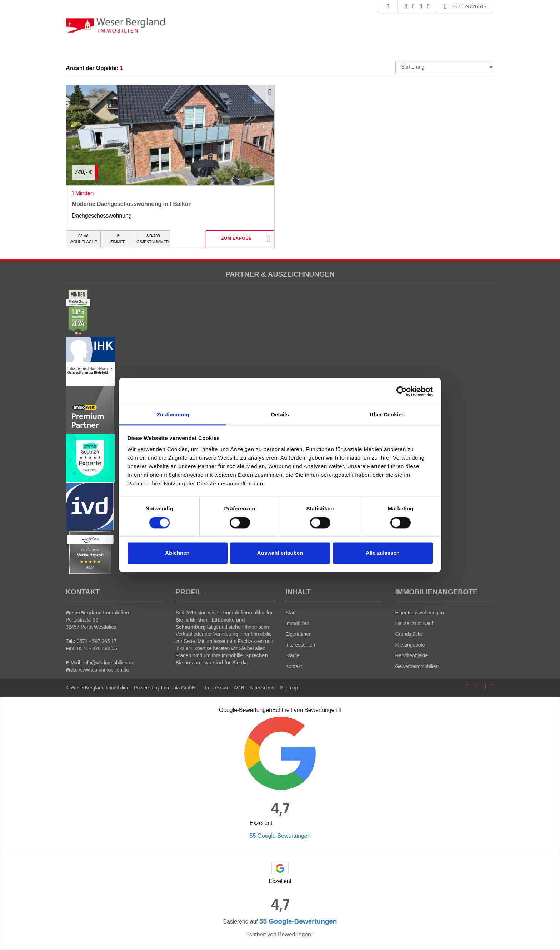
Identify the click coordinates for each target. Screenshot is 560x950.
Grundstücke (409, 634)
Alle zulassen (383, 553)
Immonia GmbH (178, 688)
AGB (239, 688)
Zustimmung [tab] (173, 414)
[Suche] (388, 6)
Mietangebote (410, 645)
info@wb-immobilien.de (109, 663)
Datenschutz (262, 688)
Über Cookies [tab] (387, 414)
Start (291, 613)
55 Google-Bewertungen (280, 836)
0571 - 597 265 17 (97, 641)
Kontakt (294, 666)
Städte (292, 655)
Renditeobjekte (412, 655)
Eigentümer (298, 634)
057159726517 (469, 6)
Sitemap (289, 688)
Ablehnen (177, 553)
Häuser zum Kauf (414, 623)
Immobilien (297, 623)
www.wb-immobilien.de (104, 670)
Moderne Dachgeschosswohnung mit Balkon (132, 204)
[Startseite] (115, 25)
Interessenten (300, 645)
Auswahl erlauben (280, 553)
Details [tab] (280, 414)
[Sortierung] (445, 67)
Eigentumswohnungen (420, 613)
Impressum (217, 688)
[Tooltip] (340, 710)
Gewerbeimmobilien (417, 666)
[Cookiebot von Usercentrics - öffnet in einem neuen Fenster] (402, 391)
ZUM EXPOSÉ (236, 239)
